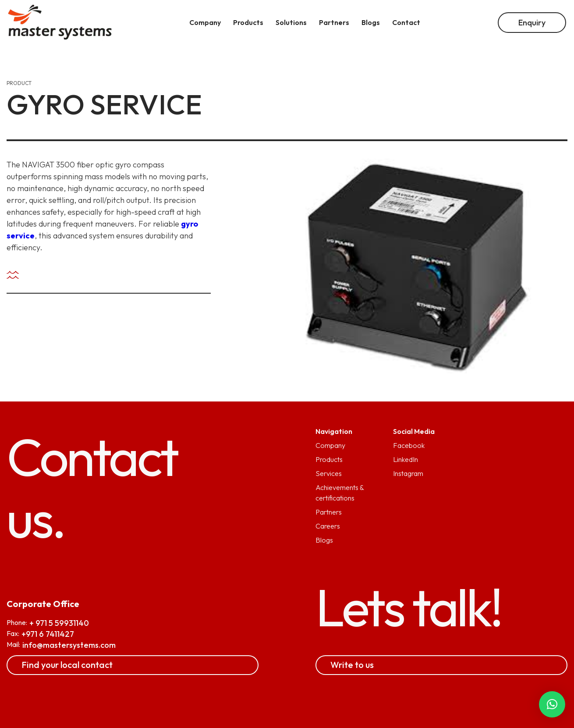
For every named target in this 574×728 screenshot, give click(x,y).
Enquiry (532, 23)
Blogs (324, 540)
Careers (328, 526)
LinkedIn (406, 459)
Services (329, 473)
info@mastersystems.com (69, 645)
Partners (329, 512)
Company (330, 445)
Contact (406, 22)
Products (329, 459)
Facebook (409, 445)
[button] (552, 704)
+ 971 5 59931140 (59, 623)
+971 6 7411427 (48, 634)
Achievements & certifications (340, 493)
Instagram (408, 473)
